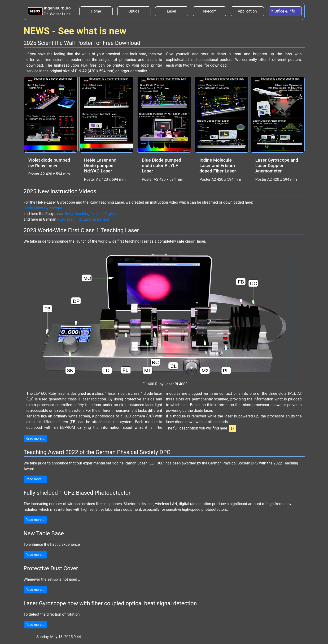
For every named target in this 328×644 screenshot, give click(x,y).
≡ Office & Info (284, 11)
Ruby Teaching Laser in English (91, 214)
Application (247, 11)
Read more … (35, 438)
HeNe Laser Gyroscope (43, 208)
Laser (172, 11)
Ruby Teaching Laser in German (84, 219)
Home (102, 11)
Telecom (209, 11)
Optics (134, 11)
